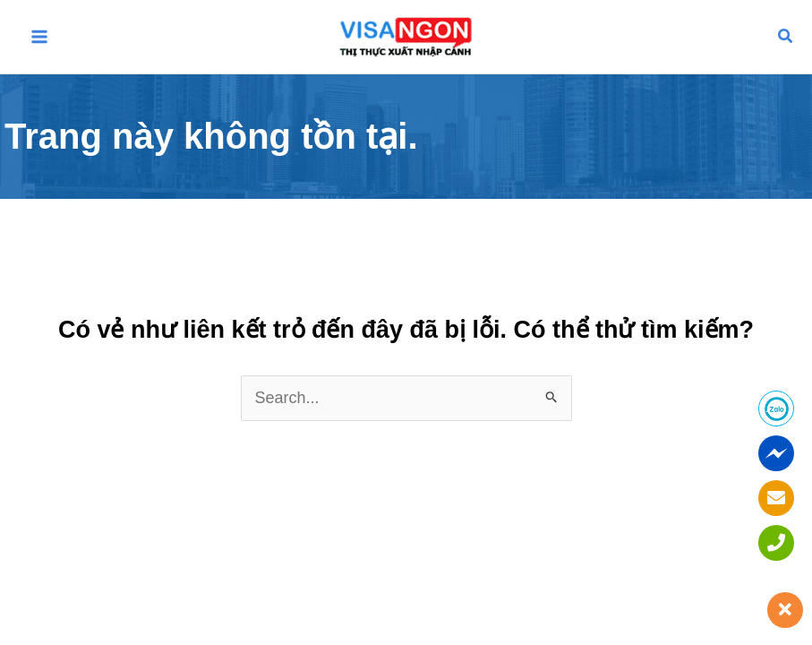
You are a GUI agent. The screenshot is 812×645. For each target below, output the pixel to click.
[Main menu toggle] (40, 37)
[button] (786, 37)
